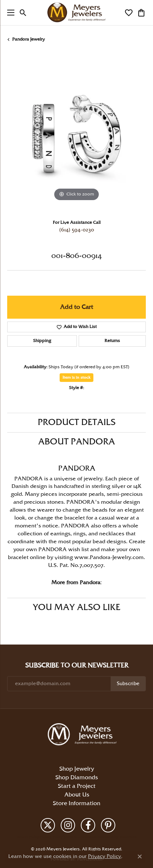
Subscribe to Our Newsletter (77, 666)
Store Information (76, 804)
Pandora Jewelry (29, 39)
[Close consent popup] (140, 857)
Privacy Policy (51, 837)
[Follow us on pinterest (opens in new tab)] (108, 825)
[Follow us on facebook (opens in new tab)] (88, 825)
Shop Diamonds (76, 778)
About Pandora (76, 442)
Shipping (42, 341)
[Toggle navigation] (9, 13)
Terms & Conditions (80, 837)
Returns (112, 341)
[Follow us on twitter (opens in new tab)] (48, 825)
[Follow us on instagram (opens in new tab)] (68, 825)
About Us (77, 795)
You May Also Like (76, 608)
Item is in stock (76, 378)
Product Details (77, 423)
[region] (76, 134)
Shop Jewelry (77, 769)
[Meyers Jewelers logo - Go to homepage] (76, 13)
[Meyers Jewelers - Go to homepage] (84, 735)
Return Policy (28, 837)
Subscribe (128, 684)
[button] (23, 13)
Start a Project (77, 786)
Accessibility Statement (117, 837)
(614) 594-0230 (77, 230)
